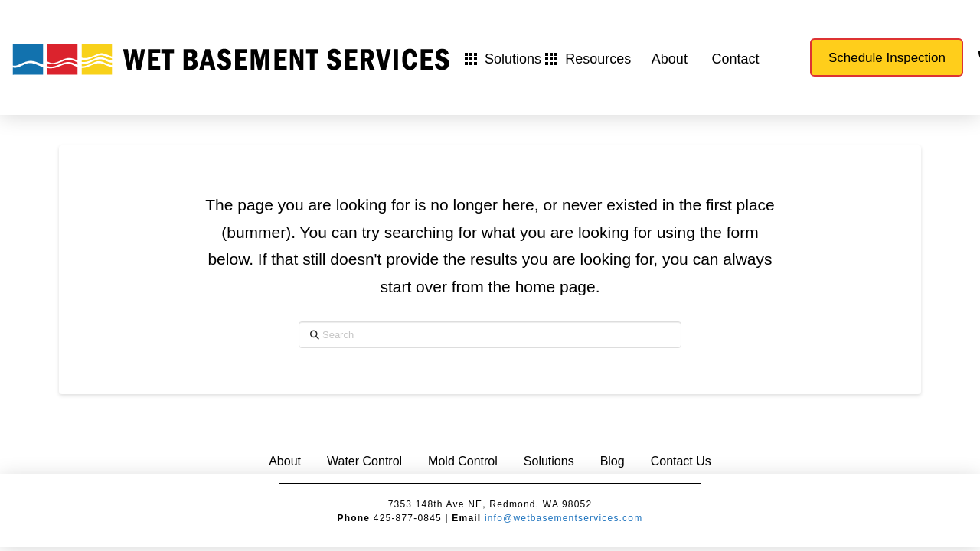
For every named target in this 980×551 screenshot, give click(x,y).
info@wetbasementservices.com (564, 518)
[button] (503, 59)
